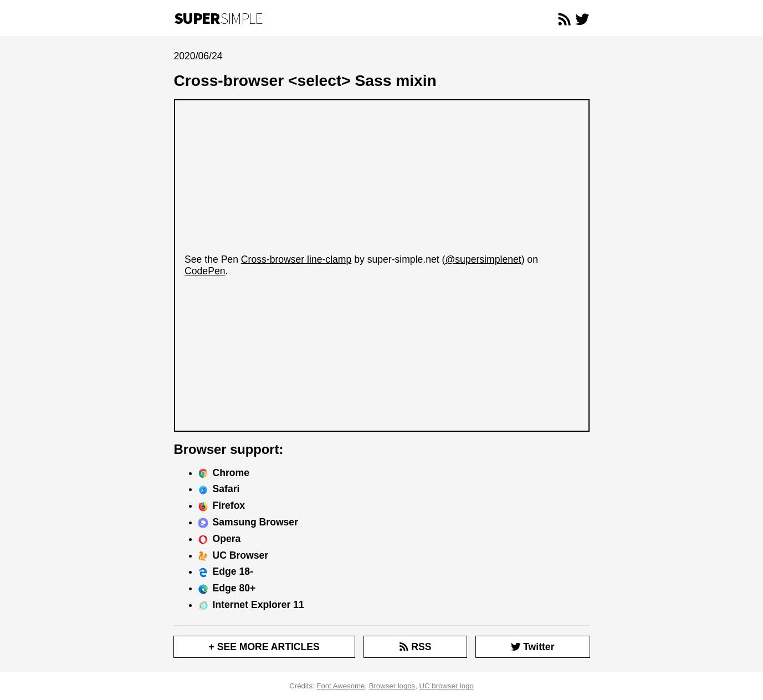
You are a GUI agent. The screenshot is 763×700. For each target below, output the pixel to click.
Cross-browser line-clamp (296, 259)
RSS (415, 647)
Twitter (532, 647)
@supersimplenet (483, 259)
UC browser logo (447, 686)
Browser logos (392, 686)
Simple (218, 18)
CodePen (205, 271)
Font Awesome (340, 686)
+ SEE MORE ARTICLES (264, 647)
